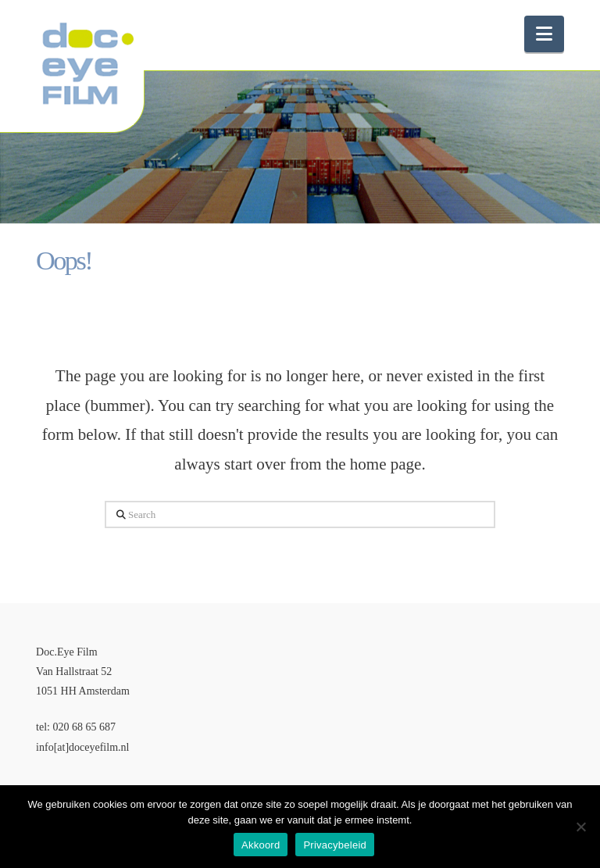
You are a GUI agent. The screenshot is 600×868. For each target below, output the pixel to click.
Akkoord (261, 845)
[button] (544, 34)
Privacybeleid (335, 845)
